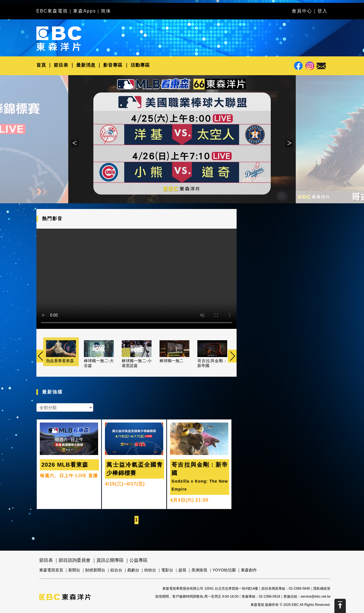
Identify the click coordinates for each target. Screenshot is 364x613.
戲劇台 (133, 570)
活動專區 (140, 65)
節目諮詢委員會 (75, 560)
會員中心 (302, 11)
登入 (322, 11)
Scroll (340, 606)
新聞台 (74, 570)
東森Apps (84, 11)
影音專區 (113, 65)
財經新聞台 (95, 570)
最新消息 (86, 65)
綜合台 (116, 570)
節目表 (61, 65)
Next (289, 144)
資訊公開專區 (110, 560)
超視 (182, 570)
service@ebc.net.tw (316, 596)
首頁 (41, 65)
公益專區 (138, 560)
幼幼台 (150, 570)
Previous (75, 144)
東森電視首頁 (51, 570)
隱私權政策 (322, 589)
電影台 (167, 570)
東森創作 (249, 570)
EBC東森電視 (52, 11)
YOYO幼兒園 (224, 570)
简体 (106, 11)
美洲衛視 (199, 570)
